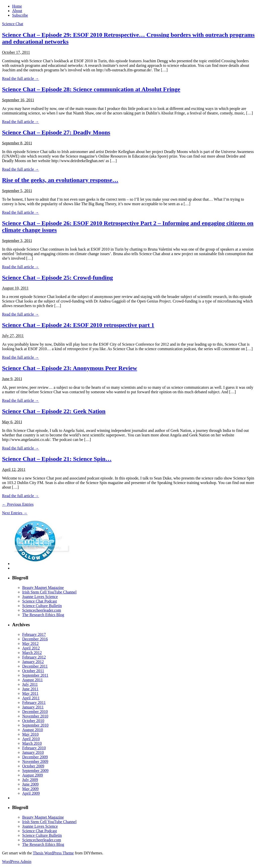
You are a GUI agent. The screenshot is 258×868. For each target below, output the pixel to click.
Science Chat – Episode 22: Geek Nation (54, 411)
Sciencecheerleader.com (42, 610)
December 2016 (35, 639)
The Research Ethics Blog (43, 615)
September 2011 (35, 675)
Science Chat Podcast (40, 601)
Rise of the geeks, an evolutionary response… (60, 180)
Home (17, 6)
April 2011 (31, 698)
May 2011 (30, 693)
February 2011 (34, 702)
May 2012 (30, 643)
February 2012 (34, 657)
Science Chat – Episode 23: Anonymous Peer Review (70, 368)
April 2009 (31, 793)
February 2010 (34, 748)
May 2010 (30, 734)
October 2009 (33, 766)
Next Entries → (15, 513)
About (17, 11)
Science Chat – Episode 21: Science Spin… (57, 459)
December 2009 (35, 757)
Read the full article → (21, 79)
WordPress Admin (17, 862)
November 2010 (35, 716)
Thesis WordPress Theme (53, 853)
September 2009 (35, 771)
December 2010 (35, 712)
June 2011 (30, 689)
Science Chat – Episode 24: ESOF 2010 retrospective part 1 (78, 325)
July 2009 (30, 780)
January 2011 (33, 707)
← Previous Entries (18, 504)
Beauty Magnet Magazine (43, 588)
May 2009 (30, 789)
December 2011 (35, 666)
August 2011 (33, 680)
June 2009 (30, 784)
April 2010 (31, 739)
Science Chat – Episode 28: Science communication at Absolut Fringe (91, 89)
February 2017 (34, 634)
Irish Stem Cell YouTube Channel (49, 592)
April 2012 (31, 648)
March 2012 (32, 653)
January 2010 (33, 752)
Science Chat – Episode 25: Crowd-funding (57, 278)
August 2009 (33, 775)
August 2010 (33, 730)
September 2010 (35, 725)
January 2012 (33, 662)
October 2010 (33, 721)
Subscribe (20, 15)
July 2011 (30, 684)
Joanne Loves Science (40, 597)
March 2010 (32, 743)
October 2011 (33, 671)
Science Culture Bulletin (42, 606)
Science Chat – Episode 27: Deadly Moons (56, 132)
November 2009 (35, 761)
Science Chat (13, 24)
